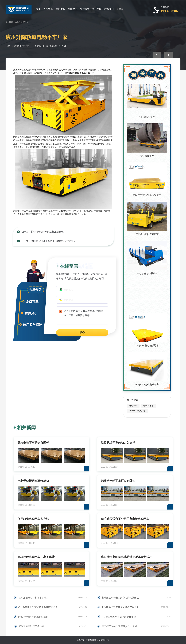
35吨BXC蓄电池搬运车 (147, 345)
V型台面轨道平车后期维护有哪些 (119, 617)
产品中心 (48, 9)
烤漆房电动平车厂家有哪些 (118, 481)
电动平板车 (148, 406)
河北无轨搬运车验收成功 (33, 481)
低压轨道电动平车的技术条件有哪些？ (38, 607)
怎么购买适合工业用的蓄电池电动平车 (125, 519)
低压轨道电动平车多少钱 (33, 519)
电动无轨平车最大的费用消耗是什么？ (121, 598)
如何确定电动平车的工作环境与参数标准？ (53, 241)
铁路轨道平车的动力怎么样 (118, 443)
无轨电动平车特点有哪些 (33, 443)
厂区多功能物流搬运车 (147, 234)
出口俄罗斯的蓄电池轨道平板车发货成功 (127, 557)
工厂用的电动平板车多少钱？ (34, 598)
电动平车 (133, 406)
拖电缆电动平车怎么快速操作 (33, 617)
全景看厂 (121, 9)
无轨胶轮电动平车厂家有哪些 (36, 557)
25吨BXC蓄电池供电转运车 (147, 195)
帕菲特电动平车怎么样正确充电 (47, 232)
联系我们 (109, 9)
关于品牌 (97, 9)
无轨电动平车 (147, 156)
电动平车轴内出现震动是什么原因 (119, 626)
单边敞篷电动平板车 (147, 273)
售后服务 (85, 9)
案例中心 (60, 9)
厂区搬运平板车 (147, 117)
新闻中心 (73, 9)
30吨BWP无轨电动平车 (147, 385)
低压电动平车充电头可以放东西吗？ (120, 607)
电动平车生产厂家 (137, 411)
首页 (38, 9)
